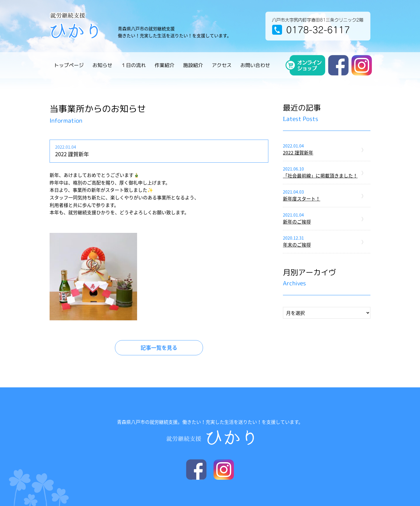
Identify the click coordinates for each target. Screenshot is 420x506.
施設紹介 (193, 65)
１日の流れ (133, 65)
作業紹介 (164, 65)
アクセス (222, 65)
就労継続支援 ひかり (82, 25)
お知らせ (102, 65)
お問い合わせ (255, 65)
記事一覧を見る (159, 348)
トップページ (69, 65)
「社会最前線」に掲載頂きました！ (320, 175)
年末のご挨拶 (297, 245)
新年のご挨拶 (297, 222)
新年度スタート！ (302, 198)
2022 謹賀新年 (298, 152)
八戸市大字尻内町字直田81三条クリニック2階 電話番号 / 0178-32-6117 (318, 26)
